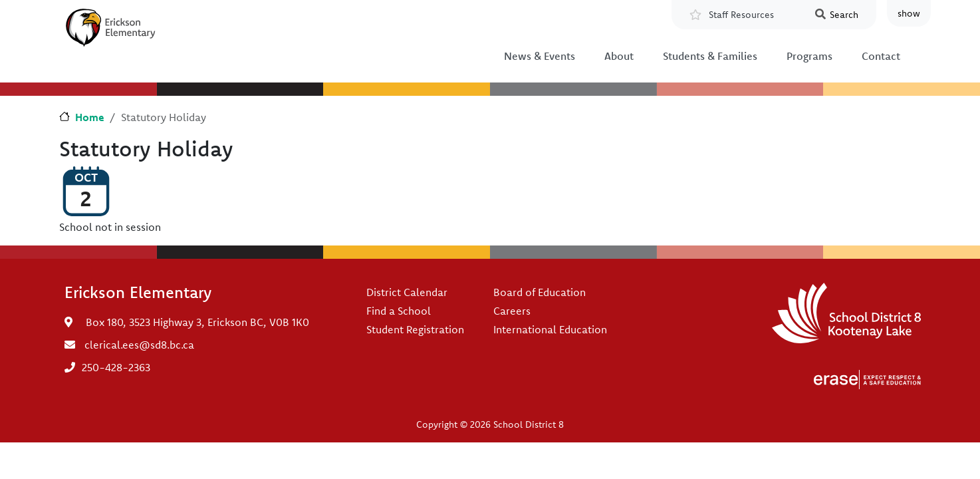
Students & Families (710, 56)
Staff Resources (741, 15)
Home (90, 117)
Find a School (399, 311)
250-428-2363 (116, 367)
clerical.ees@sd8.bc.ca (139, 345)
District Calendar (407, 292)
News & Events (540, 56)
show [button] (909, 13)
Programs (809, 56)
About (619, 56)
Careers (512, 311)
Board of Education (540, 292)
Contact (881, 56)
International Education (550, 329)
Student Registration (415, 329)
